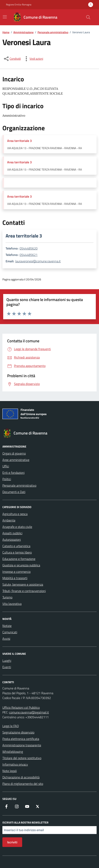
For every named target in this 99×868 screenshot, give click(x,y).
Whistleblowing (13, 752)
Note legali (10, 771)
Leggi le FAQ (11, 726)
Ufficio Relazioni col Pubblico (21, 707)
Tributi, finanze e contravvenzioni (24, 591)
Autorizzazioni (12, 540)
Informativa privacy (15, 764)
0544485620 (29, 248)
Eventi (7, 667)
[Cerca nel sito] (88, 17)
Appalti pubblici (12, 533)
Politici (7, 479)
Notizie (7, 626)
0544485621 (29, 255)
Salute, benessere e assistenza (23, 584)
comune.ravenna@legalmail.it (29, 712)
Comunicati (10, 632)
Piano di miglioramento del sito (23, 784)
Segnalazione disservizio (18, 732)
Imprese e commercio (16, 572)
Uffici (6, 466)
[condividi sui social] (12, 59)
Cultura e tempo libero (17, 552)
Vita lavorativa (12, 604)
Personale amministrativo (19, 485)
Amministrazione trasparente (22, 745)
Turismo (7, 597)
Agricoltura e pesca (15, 514)
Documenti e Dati (14, 492)
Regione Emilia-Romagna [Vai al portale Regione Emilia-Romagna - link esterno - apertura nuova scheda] (19, 5)
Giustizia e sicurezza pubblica (21, 565)
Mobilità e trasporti (15, 578)
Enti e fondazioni (13, 473)
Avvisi (6, 639)
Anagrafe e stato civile (17, 527)
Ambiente (9, 520)
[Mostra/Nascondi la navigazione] (5, 17)
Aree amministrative (16, 460)
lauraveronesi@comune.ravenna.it (38, 261)
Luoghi (7, 661)
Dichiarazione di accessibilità (21, 777)
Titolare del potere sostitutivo (22, 758)
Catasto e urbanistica (16, 546)
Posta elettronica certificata (21, 739)
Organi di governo (14, 453)
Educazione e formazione (19, 559)
